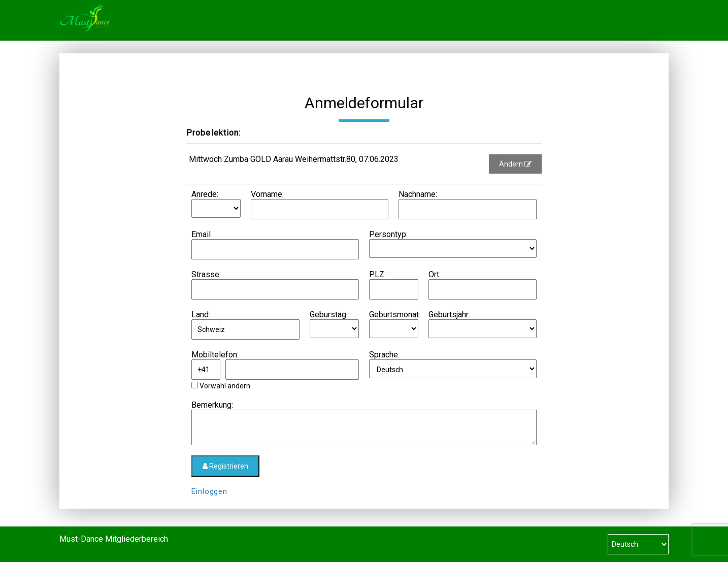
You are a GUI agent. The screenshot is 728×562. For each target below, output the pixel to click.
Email (201, 234)
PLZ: (377, 274)
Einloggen (209, 491)
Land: (201, 315)
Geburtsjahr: (449, 315)
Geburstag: (329, 315)
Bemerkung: (212, 405)
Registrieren (225, 466)
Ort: (435, 274)
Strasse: (206, 274)
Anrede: (205, 194)
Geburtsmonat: (395, 315)
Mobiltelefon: (215, 355)
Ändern (515, 164)
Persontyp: (388, 234)
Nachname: (418, 194)
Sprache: (384, 355)
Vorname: (267, 194)
